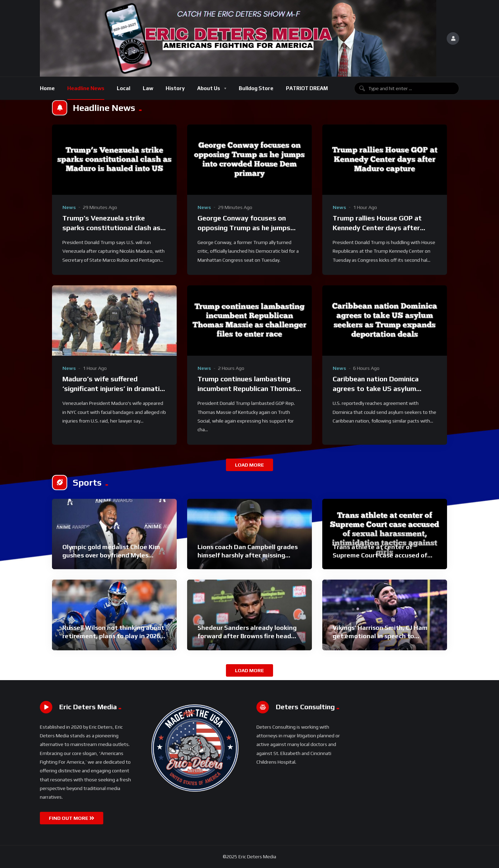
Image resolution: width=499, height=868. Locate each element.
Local (124, 88)
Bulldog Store (256, 88)
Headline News (86, 88)
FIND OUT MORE (72, 818)
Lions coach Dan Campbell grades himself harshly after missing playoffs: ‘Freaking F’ (248, 555)
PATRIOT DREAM (307, 88)
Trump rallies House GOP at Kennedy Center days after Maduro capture (377, 227)
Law (148, 88)
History (175, 88)
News (69, 207)
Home (47, 88)
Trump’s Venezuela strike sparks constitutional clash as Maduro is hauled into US (111, 227)
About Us (209, 88)
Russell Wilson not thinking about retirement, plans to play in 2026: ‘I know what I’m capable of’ (113, 636)
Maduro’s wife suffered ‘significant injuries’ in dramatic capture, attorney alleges (113, 388)
